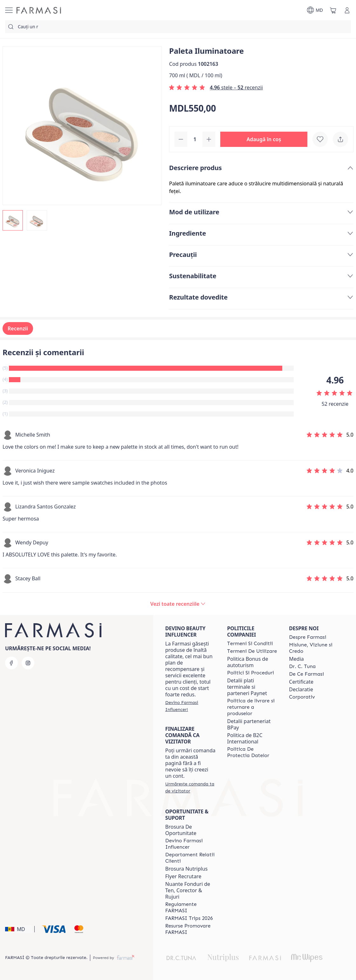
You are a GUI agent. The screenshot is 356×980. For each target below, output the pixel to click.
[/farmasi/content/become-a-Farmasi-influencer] (191, 844)
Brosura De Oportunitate (181, 830)
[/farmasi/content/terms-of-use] (252, 651)
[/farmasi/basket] (333, 10)
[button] (264, 139)
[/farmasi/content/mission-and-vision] (314, 648)
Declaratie (301, 689)
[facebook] (11, 663)
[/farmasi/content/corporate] (302, 697)
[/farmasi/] (39, 10)
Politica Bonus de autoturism (248, 662)
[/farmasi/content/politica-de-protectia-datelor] (253, 752)
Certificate (301, 682)
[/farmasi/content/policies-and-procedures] (251, 673)
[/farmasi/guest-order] (191, 787)
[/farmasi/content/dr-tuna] (302, 666)
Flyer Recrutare (183, 876)
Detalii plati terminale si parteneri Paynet (247, 687)
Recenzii (18, 328)
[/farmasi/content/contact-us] (191, 858)
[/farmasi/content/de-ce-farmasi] (306, 674)
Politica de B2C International (245, 738)
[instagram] (28, 663)
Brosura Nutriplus (186, 869)
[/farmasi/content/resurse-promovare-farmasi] (191, 929)
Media (296, 659)
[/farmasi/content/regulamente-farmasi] (191, 908)
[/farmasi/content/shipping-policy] (253, 707)
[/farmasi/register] (191, 706)
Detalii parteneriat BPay (249, 724)
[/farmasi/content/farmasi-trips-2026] (189, 918)
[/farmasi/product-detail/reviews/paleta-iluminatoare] (178, 604)
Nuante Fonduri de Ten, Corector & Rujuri (188, 890)
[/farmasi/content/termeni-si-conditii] (250, 644)
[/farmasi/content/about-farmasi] (308, 637)
